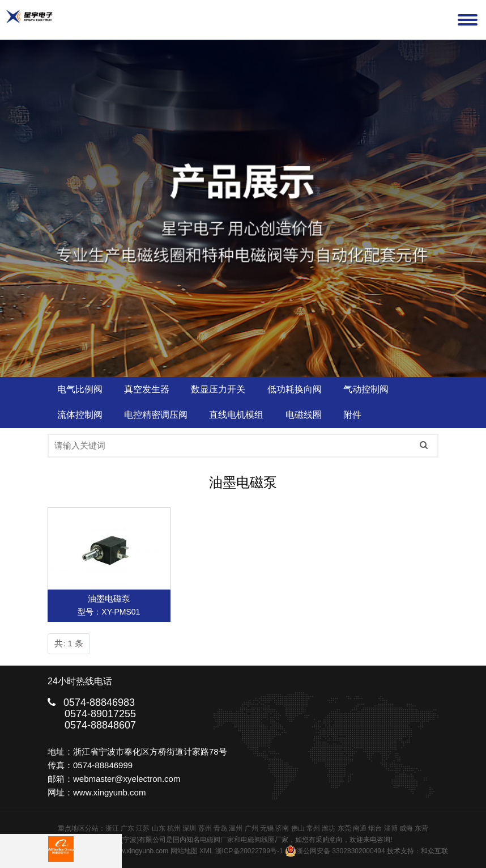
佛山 (298, 828)
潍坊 (329, 828)
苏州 (205, 828)
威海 (406, 828)
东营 (421, 828)
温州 (236, 828)
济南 (282, 828)
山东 (159, 828)
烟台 (375, 828)
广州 (251, 828)
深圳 (189, 828)
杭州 (174, 828)
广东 (127, 828)
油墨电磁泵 (109, 598)
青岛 (220, 828)
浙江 (112, 828)
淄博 (391, 828)
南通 (360, 828)
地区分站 (85, 828)
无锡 (267, 828)
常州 (313, 828)
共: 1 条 (69, 643)
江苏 (143, 828)
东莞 (344, 828)
